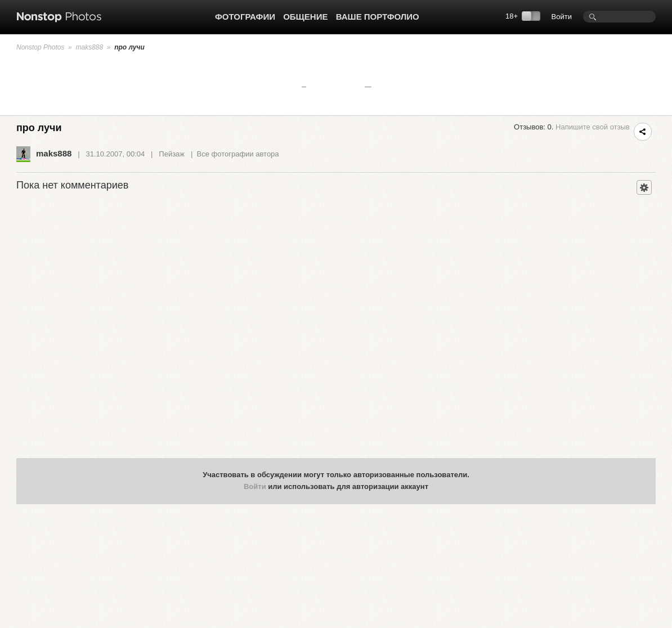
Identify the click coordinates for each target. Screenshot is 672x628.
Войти (562, 17)
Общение (305, 17)
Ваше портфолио (378, 17)
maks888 (89, 47)
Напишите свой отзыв (593, 127)
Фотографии (245, 17)
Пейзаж (172, 154)
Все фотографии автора (238, 154)
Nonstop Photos (40, 47)
